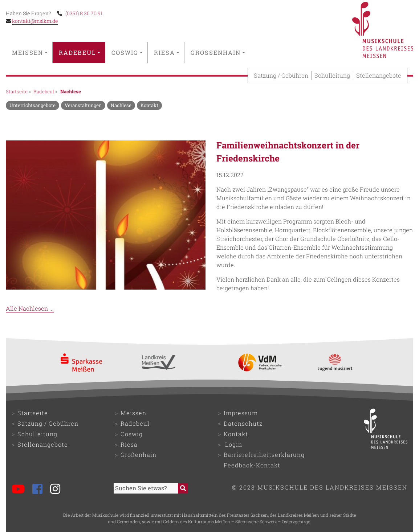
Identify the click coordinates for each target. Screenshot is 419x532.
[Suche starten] (183, 488)
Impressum (241, 413)
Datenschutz (243, 423)
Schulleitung (332, 75)
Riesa (167, 52)
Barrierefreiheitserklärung (264, 455)
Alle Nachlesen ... (30, 308)
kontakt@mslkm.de (35, 21)
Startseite (17, 91)
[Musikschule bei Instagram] (58, 490)
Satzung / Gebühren (281, 75)
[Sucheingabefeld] (146, 488)
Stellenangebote (379, 75)
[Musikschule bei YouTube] (21, 490)
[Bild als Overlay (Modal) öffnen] (106, 216)
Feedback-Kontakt (252, 465)
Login (234, 444)
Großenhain (218, 52)
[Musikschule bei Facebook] (40, 490)
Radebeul (80, 52)
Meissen (30, 52)
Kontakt (236, 434)
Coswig (127, 52)
